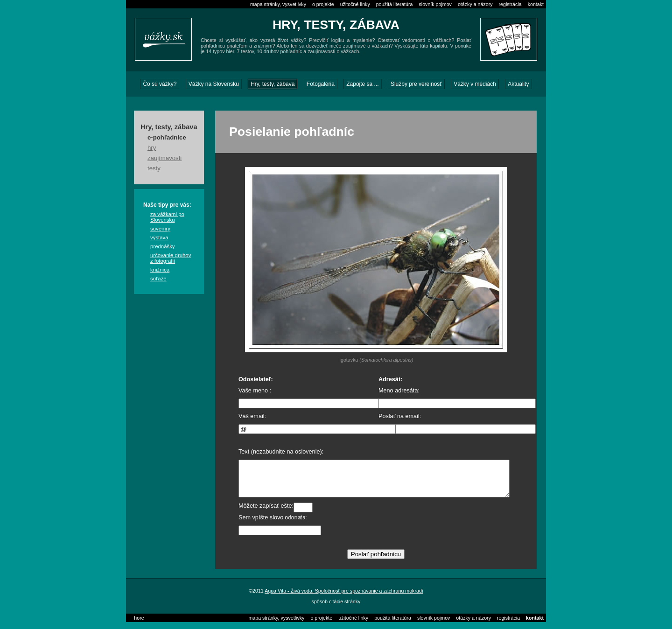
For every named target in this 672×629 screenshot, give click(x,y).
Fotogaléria (321, 84)
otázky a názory (475, 4)
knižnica (160, 270)
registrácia (510, 4)
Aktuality (518, 84)
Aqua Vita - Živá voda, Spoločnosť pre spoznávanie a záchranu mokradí (344, 598)
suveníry (160, 229)
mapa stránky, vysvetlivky (278, 4)
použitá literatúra (395, 4)
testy (154, 168)
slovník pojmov (435, 4)
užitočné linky (355, 4)
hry (152, 148)
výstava (159, 238)
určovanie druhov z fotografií (171, 258)
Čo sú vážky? (160, 84)
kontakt (536, 4)
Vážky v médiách (475, 84)
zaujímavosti (164, 158)
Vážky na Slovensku (214, 84)
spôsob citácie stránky (336, 608)
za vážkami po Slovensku (167, 217)
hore (139, 625)
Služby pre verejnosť (416, 84)
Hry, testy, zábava (273, 84)
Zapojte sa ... (362, 84)
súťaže (158, 279)
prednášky (163, 246)
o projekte (323, 4)
